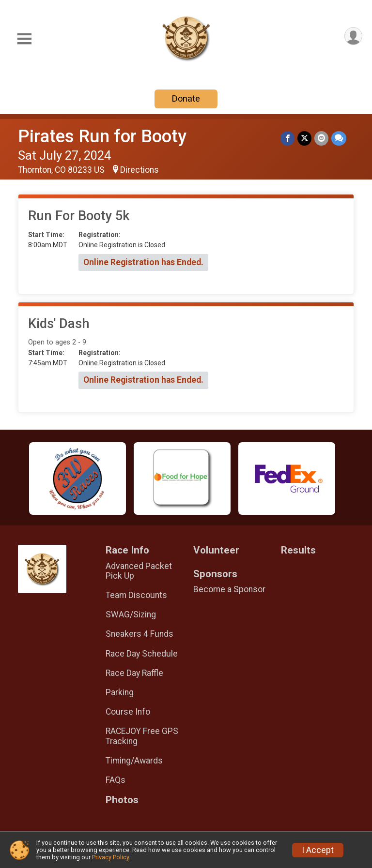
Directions (139, 170)
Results (298, 550)
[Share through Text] (339, 138)
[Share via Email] (321, 138)
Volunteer (216, 550)
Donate (186, 98)
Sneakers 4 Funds (139, 634)
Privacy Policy (110, 857)
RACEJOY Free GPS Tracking (142, 736)
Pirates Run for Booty (102, 136)
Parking (120, 692)
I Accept (318, 850)
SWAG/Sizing (131, 614)
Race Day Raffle (134, 673)
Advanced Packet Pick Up (139, 571)
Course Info (128, 712)
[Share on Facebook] (287, 138)
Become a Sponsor (229, 589)
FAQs (116, 780)
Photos (122, 800)
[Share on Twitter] (304, 138)
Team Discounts (136, 595)
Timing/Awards (134, 761)
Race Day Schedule (142, 654)
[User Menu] (353, 36)
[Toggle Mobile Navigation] (24, 39)
